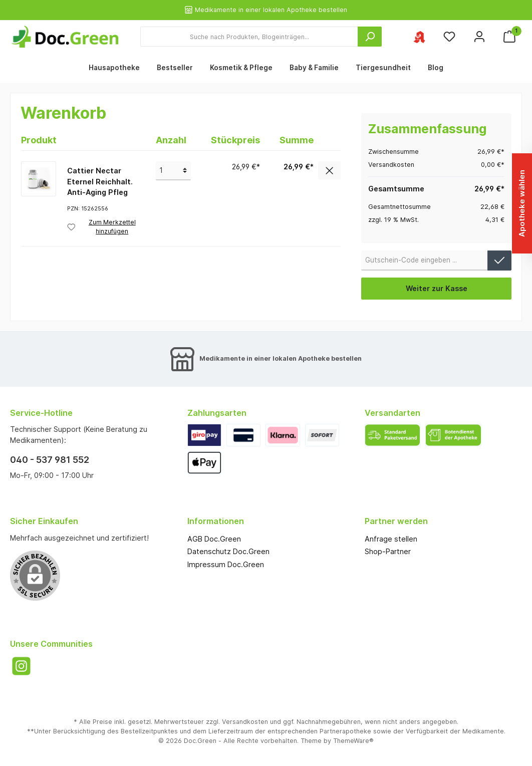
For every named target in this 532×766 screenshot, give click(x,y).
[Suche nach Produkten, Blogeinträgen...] (249, 37)
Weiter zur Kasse (437, 288)
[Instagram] (21, 666)
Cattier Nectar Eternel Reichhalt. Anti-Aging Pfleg (100, 181)
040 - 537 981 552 (50, 460)
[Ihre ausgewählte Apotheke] (419, 37)
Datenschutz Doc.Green (228, 551)
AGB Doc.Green (214, 539)
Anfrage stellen (391, 539)
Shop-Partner (388, 551)
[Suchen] (370, 37)
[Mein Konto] (479, 37)
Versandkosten (245, 722)
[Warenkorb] (509, 37)
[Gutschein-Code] (425, 261)
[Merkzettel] (449, 37)
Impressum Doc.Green (226, 564)
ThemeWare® (353, 741)
